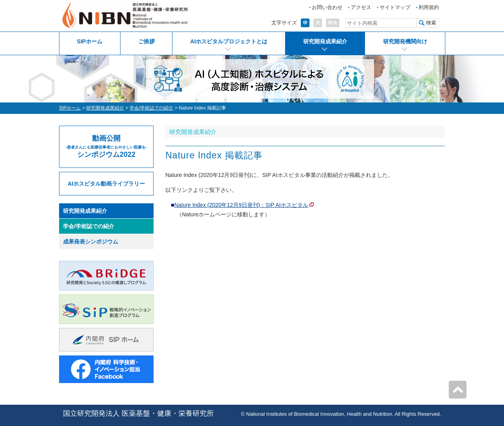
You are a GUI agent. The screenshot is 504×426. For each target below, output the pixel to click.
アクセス (361, 7)
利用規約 (429, 7)
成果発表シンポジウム (91, 242)
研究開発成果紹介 (325, 41)
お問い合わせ (327, 7)
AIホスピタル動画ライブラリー (106, 184)
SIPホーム (90, 41)
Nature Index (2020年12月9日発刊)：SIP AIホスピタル (241, 205)
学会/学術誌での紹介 (151, 108)
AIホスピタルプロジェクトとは (229, 41)
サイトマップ (395, 7)
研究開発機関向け (405, 41)
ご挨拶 (146, 41)
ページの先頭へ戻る (458, 390)
